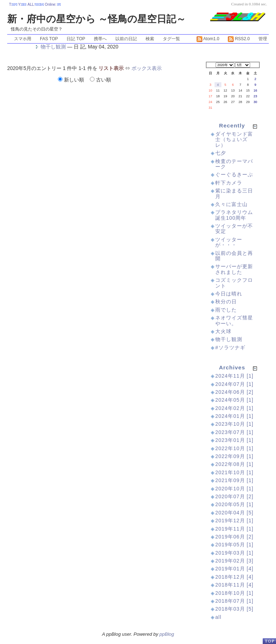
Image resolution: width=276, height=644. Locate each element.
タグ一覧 (171, 39)
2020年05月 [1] (234, 504)
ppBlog (167, 634)
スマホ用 (23, 39)
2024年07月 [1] (234, 384)
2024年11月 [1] (234, 376)
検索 (150, 39)
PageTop (269, 641)
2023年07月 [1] (234, 432)
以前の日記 (126, 39)
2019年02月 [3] (234, 561)
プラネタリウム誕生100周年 (234, 215)
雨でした (226, 310)
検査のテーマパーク (234, 164)
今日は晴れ (229, 294)
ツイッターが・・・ (229, 242)
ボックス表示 (147, 68)
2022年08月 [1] (234, 464)
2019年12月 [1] (234, 521)
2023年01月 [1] (234, 440)
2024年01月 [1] (234, 416)
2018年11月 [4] (234, 585)
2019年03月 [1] (234, 553)
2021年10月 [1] (234, 472)
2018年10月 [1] (234, 593)
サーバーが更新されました (234, 269)
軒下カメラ (229, 183)
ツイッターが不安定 (234, 228)
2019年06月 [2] (234, 537)
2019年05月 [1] (234, 545)
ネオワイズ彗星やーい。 (234, 320)
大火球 (223, 331)
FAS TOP (49, 39)
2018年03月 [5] (234, 609)
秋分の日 (226, 302)
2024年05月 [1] (234, 400)
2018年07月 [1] (234, 601)
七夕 (221, 153)
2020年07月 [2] (234, 496)
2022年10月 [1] (234, 448)
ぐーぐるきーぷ (234, 174)
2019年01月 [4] (234, 569)
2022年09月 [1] (234, 456)
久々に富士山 (231, 204)
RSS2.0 (239, 39)
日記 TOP (76, 39)
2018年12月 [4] (234, 577)
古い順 (100, 80)
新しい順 (72, 80)
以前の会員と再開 (234, 256)
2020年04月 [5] (234, 513)
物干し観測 (53, 47)
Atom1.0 (208, 39)
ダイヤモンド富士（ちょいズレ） (234, 139)
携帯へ (100, 39)
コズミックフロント (234, 283)
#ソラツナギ (230, 347)
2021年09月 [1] (234, 480)
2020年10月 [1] (234, 489)
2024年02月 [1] (234, 408)
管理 (263, 39)
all (218, 617)
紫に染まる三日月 (234, 193)
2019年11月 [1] (234, 529)
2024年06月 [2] (234, 392)
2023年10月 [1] (234, 424)
